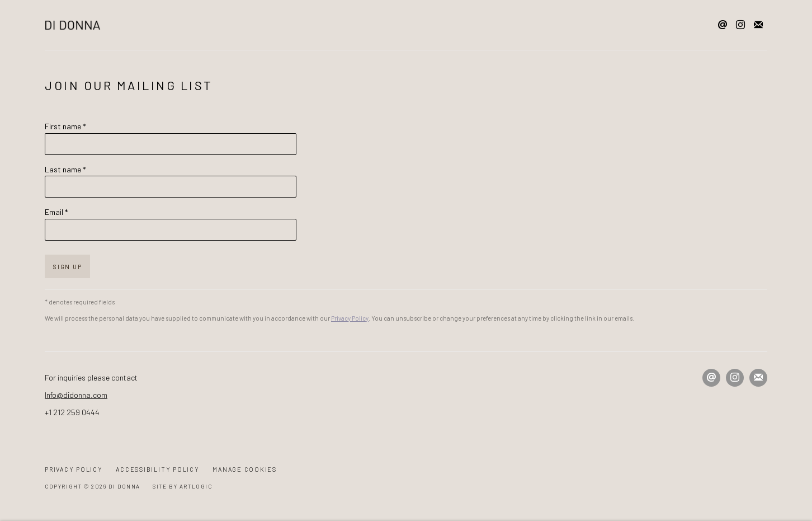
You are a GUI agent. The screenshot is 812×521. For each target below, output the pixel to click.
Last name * (65, 169)
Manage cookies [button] (245, 469)
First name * (65, 126)
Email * (56, 212)
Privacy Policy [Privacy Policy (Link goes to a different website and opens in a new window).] (350, 318)
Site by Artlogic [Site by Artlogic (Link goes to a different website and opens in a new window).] (183, 486)
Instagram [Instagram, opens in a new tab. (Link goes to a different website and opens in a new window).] (740, 25)
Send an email (723, 25)
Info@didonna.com (76, 395)
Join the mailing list (758, 25)
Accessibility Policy (157, 469)
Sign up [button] (67, 267)
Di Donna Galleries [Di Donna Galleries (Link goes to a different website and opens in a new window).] (73, 25)
